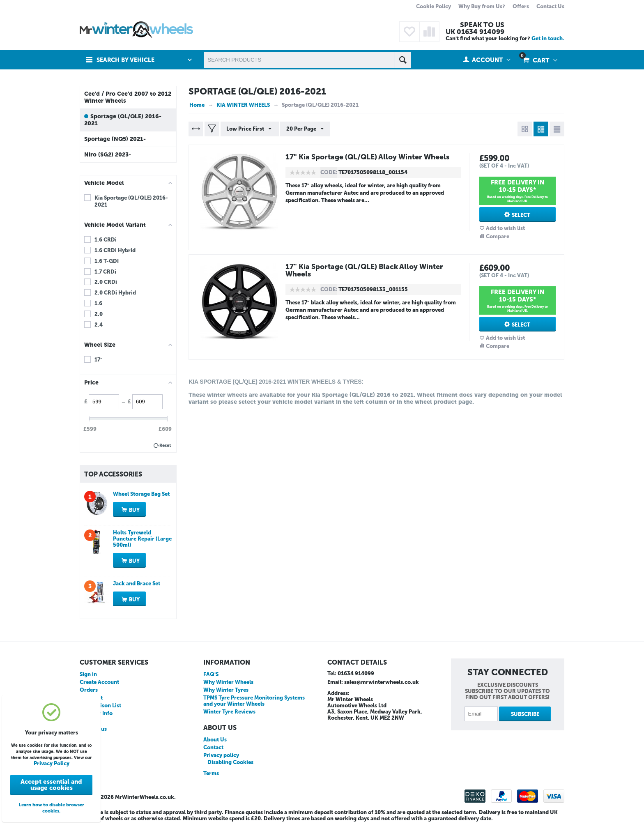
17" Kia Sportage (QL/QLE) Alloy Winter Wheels (370, 157)
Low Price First (249, 129)
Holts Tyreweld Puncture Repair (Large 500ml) (142, 539)
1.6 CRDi (106, 240)
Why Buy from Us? (482, 6)
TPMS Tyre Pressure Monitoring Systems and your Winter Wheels (254, 701)
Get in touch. (548, 38)
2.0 (99, 314)
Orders (89, 690)
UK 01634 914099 (475, 32)
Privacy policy (221, 755)
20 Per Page (304, 129)
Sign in (88, 674)
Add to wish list (505, 228)
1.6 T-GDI (107, 261)
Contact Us (550, 6)
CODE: (329, 172)
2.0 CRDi (106, 282)
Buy (134, 510)
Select (521, 215)
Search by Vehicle (127, 60)
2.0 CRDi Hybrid (115, 293)
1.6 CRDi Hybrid (115, 250)
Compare (498, 236)
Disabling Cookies (230, 762)
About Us (215, 740)
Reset (165, 445)
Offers (521, 6)
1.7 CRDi (105, 272)
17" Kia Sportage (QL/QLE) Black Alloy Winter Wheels (367, 270)
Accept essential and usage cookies (51, 785)
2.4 (99, 325)
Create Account (99, 682)
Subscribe (525, 714)
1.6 (98, 303)
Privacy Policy (52, 763)
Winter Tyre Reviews (229, 712)
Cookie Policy (434, 6)
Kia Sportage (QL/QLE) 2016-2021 (131, 201)
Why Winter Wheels (228, 682)
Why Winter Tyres (226, 690)
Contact (213, 747)
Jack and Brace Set (137, 583)
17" (99, 360)
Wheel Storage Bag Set (141, 494)
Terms (211, 773)
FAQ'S (211, 674)
